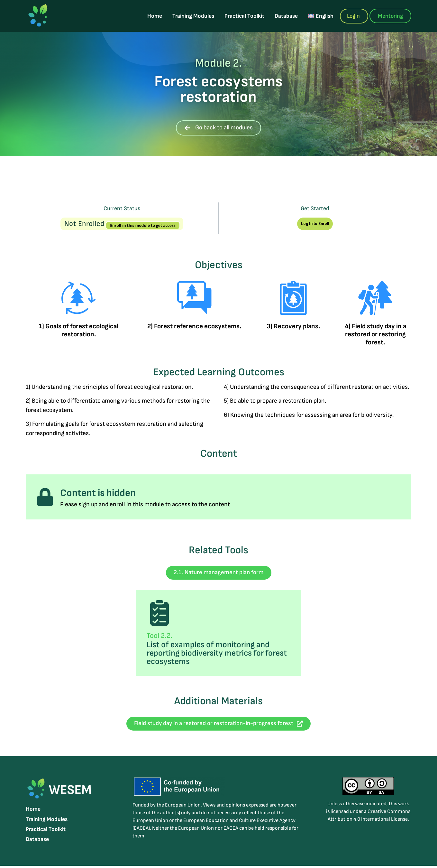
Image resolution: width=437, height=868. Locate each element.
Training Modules (195, 16)
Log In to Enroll (315, 224)
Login (353, 16)
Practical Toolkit (246, 16)
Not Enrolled (85, 224)
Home (156, 16)
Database (288, 16)
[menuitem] (322, 16)
